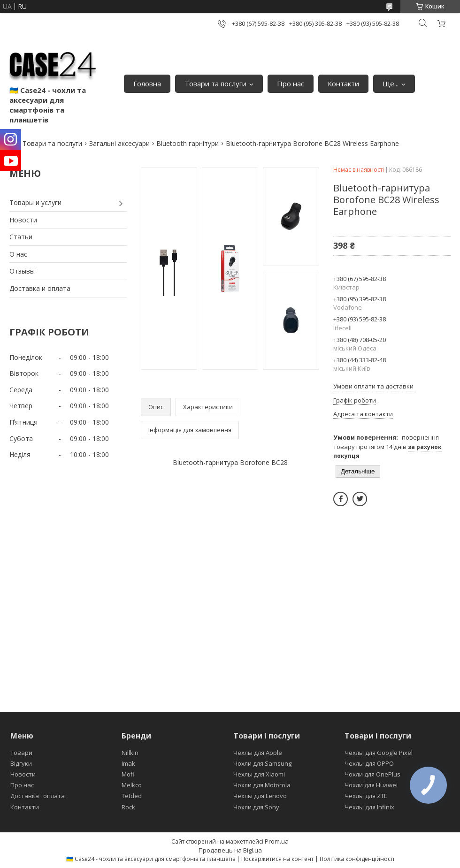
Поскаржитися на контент (277, 859)
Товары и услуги (35, 202)
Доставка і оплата (38, 796)
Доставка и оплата (40, 288)
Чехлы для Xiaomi (259, 774)
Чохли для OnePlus (372, 774)
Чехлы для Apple (258, 753)
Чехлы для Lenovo (260, 796)
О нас (18, 254)
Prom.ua (277, 841)
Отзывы (22, 271)
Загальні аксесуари (119, 143)
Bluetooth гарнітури (188, 143)
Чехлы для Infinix (369, 807)
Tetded (132, 796)
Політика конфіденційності (357, 859)
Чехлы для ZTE (366, 796)
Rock (128, 807)
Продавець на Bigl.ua (230, 850)
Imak (128, 763)
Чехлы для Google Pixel (379, 753)
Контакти (343, 84)
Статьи (21, 237)
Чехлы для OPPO (369, 763)
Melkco (132, 785)
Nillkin (130, 753)
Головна (147, 84)
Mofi (128, 774)
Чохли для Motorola (262, 785)
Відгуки (21, 763)
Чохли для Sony (256, 807)
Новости (23, 220)
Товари (21, 753)
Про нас (291, 84)
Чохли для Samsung (262, 763)
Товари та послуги (215, 84)
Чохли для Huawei (371, 785)
